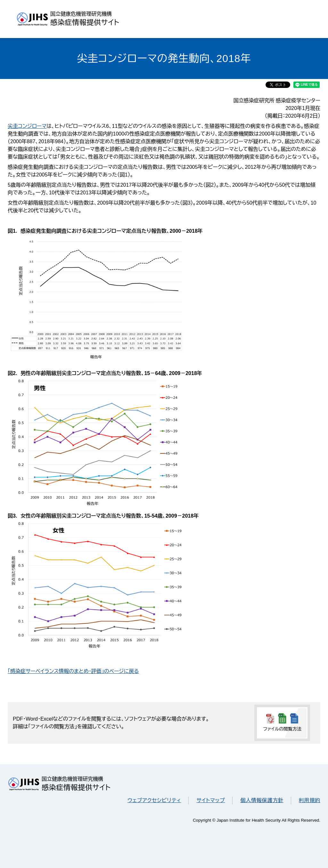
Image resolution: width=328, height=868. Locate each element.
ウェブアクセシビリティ (154, 800)
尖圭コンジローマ (27, 126)
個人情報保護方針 (262, 800)
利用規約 (310, 800)
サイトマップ (211, 800)
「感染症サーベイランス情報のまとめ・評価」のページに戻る (73, 671)
